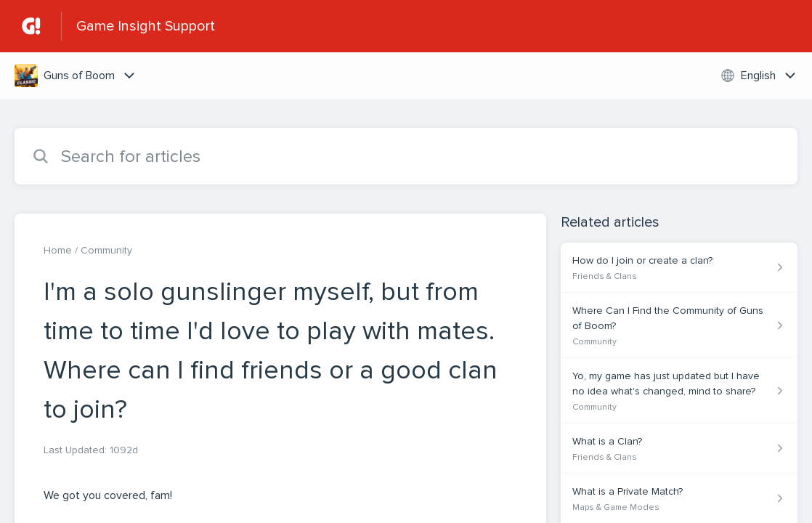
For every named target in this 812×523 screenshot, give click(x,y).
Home (58, 250)
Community (106, 250)
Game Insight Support (146, 26)
